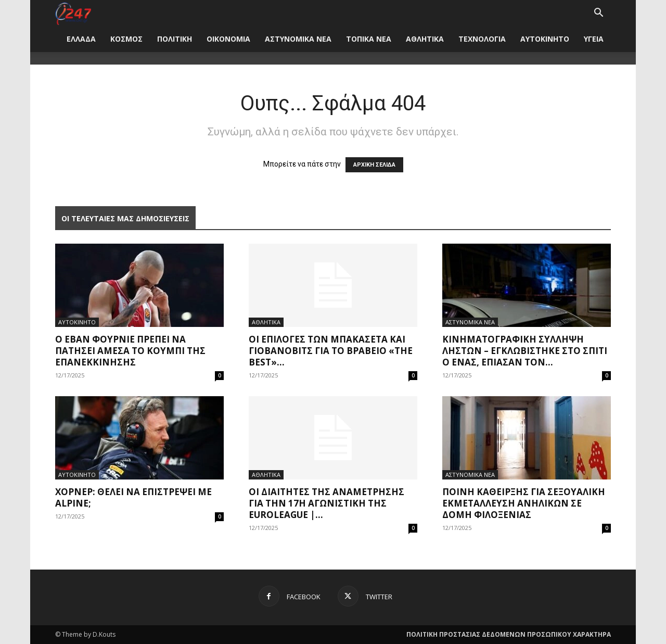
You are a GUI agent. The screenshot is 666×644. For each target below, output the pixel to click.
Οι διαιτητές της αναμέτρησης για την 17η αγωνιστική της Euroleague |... (326, 503)
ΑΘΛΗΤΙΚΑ (425, 39)
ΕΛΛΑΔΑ (81, 39)
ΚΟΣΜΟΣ (126, 39)
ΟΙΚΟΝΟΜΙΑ (228, 39)
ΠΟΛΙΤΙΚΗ (175, 39)
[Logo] (73, 13)
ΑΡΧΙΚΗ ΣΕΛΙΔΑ (374, 165)
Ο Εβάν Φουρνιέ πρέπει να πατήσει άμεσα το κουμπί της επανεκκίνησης (130, 351)
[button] (598, 14)
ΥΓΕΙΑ (594, 39)
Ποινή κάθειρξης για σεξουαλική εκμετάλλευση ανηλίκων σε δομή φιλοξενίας (524, 503)
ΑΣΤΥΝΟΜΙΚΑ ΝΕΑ (298, 39)
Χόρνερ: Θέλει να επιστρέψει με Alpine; (133, 497)
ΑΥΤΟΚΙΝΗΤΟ (545, 39)
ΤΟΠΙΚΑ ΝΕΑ (369, 39)
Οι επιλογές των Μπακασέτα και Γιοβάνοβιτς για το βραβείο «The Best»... (331, 351)
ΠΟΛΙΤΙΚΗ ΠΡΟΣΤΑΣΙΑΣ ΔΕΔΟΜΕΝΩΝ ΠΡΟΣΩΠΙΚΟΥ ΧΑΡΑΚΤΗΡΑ (509, 634)
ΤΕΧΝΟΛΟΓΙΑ (482, 39)
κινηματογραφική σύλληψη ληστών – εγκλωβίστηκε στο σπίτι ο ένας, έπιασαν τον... (525, 351)
